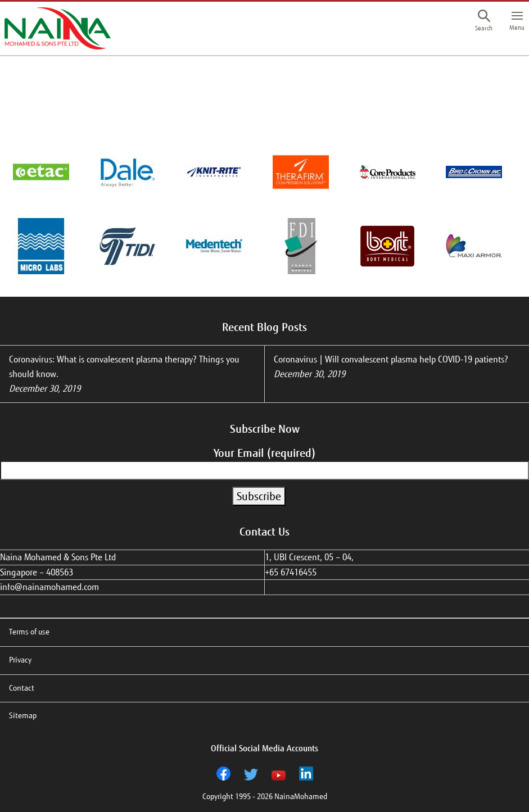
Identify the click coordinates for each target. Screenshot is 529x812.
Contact (22, 688)
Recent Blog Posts (264, 327)
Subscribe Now (265, 429)
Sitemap (23, 716)
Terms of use (29, 632)
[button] (484, 22)
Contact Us (264, 532)
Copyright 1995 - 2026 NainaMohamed (265, 797)
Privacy (20, 660)
